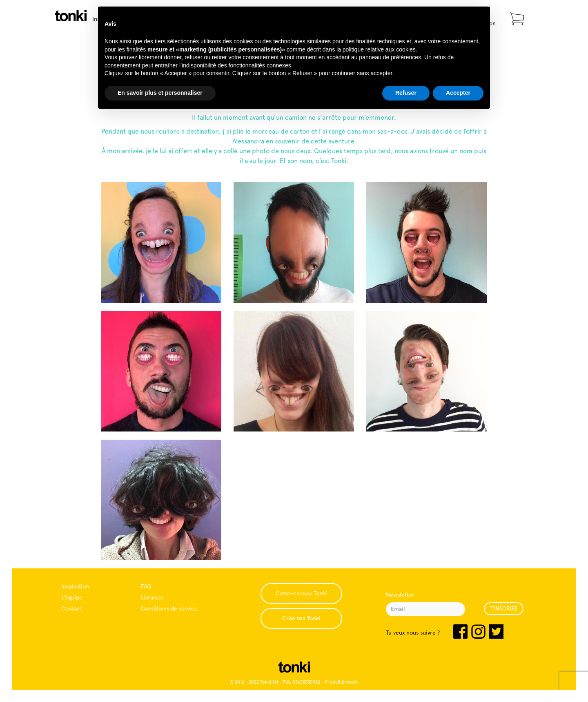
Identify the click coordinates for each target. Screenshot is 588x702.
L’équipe (72, 597)
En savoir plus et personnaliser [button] (160, 93)
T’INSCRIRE (504, 608)
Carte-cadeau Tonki (301, 593)
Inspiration (75, 586)
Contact (72, 608)
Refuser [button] (406, 93)
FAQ (146, 586)
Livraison (152, 597)
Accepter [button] (458, 93)
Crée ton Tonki (301, 618)
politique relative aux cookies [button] (379, 49)
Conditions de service (169, 608)
